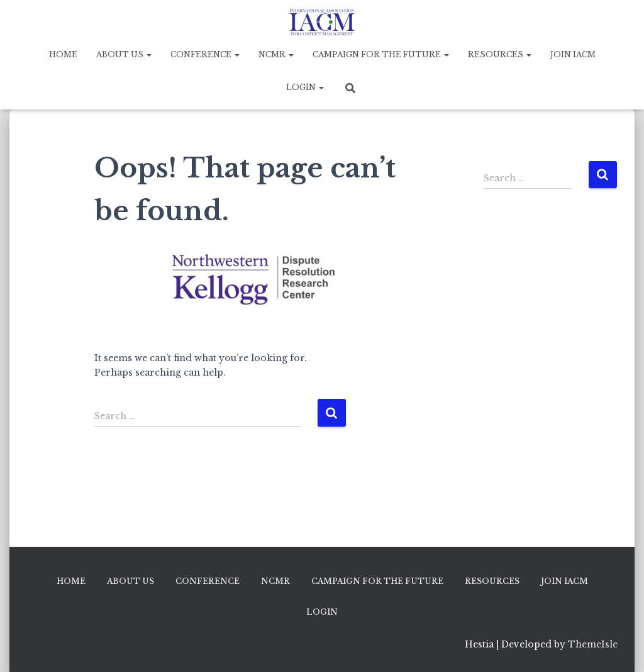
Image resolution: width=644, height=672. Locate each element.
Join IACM (573, 54)
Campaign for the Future (381, 54)
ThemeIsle (593, 644)
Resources (500, 54)
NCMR (276, 54)
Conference (205, 54)
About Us (124, 54)
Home (63, 54)
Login (305, 87)
